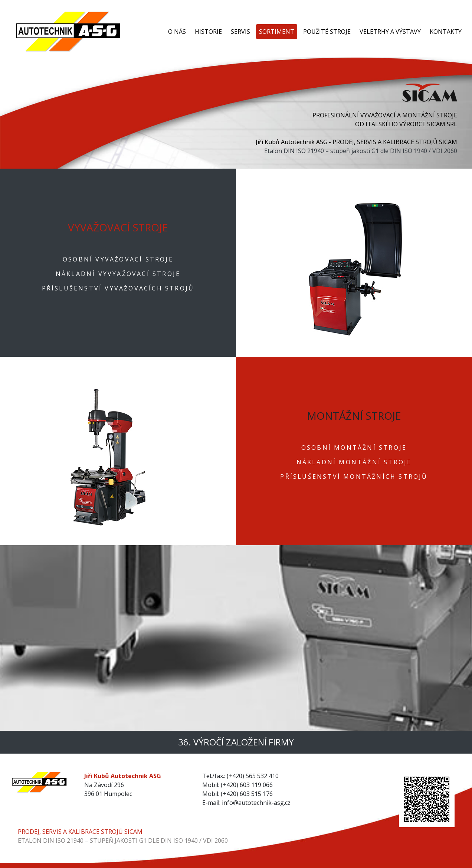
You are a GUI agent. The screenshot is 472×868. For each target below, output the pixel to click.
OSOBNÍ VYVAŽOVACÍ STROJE (118, 259)
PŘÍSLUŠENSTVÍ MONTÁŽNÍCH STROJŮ (354, 477)
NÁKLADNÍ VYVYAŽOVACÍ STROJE (118, 274)
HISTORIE (208, 32)
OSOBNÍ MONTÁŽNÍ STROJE (354, 448)
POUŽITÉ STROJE (327, 32)
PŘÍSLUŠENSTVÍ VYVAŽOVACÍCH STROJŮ (118, 288)
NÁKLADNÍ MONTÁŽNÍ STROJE (354, 462)
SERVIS (240, 32)
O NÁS (177, 32)
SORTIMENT (277, 32)
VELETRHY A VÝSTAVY (390, 32)
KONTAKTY (446, 32)
